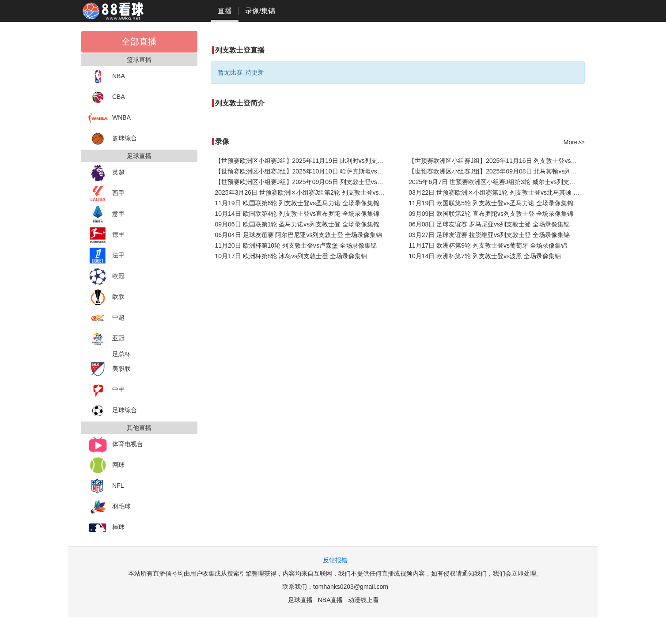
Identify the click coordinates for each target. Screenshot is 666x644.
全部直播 (139, 41)
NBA (106, 77)
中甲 (106, 390)
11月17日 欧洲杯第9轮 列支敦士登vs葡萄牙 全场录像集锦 (488, 245)
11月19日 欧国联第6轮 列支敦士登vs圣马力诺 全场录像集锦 (297, 203)
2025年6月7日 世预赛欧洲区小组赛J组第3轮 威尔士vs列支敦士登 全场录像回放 (497, 182)
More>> (574, 142)
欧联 (106, 297)
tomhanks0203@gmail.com (351, 587)
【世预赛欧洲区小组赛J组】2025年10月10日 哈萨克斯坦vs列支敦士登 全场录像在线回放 (303, 171)
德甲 (106, 235)
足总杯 (121, 354)
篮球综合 (112, 139)
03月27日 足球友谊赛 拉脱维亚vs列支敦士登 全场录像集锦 (489, 235)
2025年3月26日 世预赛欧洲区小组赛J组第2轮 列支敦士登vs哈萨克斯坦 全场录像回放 (303, 192)
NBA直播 (331, 600)
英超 (106, 173)
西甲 (106, 194)
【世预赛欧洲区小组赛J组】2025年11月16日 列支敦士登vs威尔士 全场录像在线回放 (497, 161)
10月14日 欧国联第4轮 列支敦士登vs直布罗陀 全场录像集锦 (297, 214)
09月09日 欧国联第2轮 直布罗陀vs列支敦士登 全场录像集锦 (491, 214)
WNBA (109, 118)
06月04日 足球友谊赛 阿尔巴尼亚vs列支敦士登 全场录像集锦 (299, 235)
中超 (106, 318)
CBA (106, 97)
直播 (225, 11)
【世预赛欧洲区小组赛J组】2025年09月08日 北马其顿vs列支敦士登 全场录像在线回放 (497, 171)
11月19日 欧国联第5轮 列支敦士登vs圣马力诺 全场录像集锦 (491, 203)
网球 (106, 465)
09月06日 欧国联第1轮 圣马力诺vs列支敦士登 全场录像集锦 (297, 224)
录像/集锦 (260, 11)
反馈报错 (335, 560)
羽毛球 (109, 507)
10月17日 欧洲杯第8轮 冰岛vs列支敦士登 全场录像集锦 (291, 256)
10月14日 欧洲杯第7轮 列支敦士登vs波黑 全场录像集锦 (485, 256)
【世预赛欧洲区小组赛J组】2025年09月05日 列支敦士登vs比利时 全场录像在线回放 (303, 182)
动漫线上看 (363, 600)
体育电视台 (115, 445)
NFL (106, 486)
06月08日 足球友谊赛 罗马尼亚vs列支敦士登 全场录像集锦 (489, 224)
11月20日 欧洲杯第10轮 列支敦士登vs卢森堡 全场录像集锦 (296, 245)
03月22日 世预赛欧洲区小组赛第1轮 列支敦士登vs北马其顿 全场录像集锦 (497, 192)
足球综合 (112, 411)
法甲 (106, 256)
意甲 (106, 214)
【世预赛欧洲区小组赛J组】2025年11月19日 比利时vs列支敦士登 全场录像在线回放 (303, 161)
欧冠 (106, 277)
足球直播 (300, 600)
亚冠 (106, 339)
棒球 (106, 528)
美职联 (109, 369)
